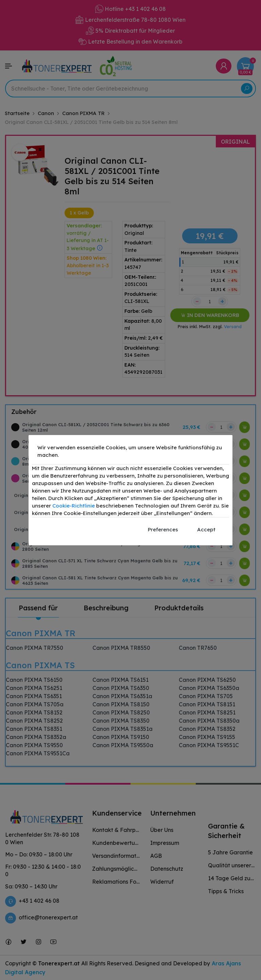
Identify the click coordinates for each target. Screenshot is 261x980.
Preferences (163, 529)
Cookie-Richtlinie (74, 506)
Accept (206, 529)
